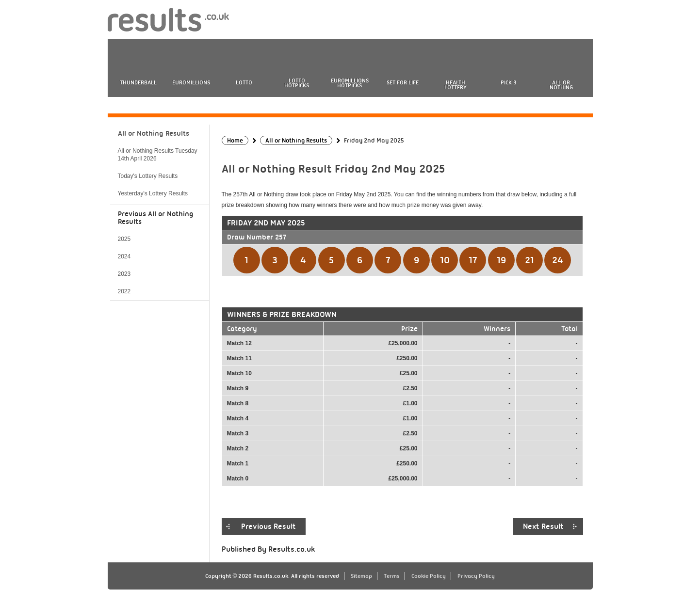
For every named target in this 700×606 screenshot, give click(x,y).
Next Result (543, 526)
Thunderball (138, 82)
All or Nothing (561, 85)
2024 (124, 256)
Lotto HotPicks (297, 83)
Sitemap (361, 576)
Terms (392, 576)
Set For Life (403, 82)
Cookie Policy (429, 576)
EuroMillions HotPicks (350, 83)
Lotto (244, 82)
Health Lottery (456, 85)
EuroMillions (191, 82)
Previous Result (269, 526)
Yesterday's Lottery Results (153, 193)
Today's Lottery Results (148, 176)
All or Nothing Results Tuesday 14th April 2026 (158, 155)
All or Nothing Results (154, 133)
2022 (124, 291)
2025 (124, 239)
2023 (124, 274)
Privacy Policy (476, 576)
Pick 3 (508, 82)
